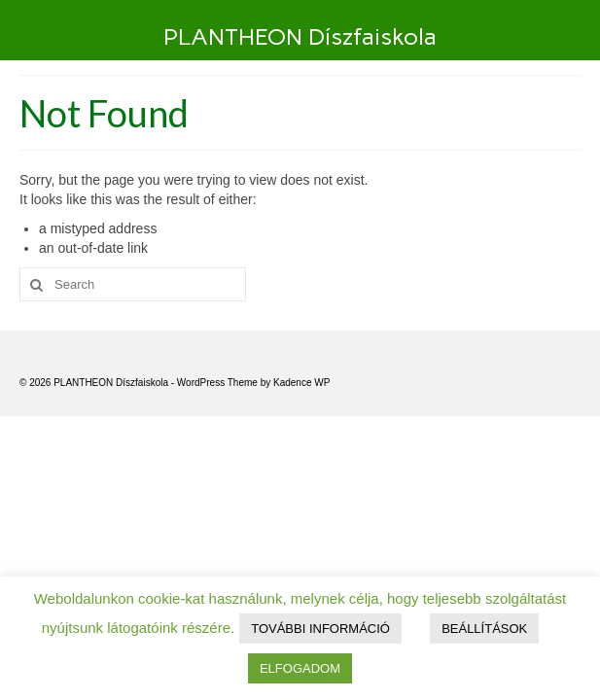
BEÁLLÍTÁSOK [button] (484, 629)
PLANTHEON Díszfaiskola (300, 36)
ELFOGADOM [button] (300, 668)
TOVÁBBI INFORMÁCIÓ (320, 629)
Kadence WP (301, 383)
